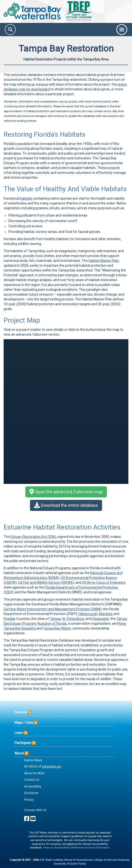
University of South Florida (70, 864)
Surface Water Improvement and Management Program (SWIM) (53, 609)
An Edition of (43, 766)
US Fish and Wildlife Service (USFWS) (46, 583)
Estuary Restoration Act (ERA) (33, 537)
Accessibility (33, 787)
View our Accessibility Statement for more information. (76, 848)
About (19, 753)
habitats (26, 198)
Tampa (55, 619)
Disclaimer (31, 793)
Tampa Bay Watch (57, 628)
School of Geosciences (78, 860)
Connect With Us (35, 810)
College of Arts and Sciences (111, 860)
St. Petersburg (73, 619)
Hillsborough (88, 614)
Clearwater (101, 619)
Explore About (33, 760)
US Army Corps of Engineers (104, 583)
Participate (23, 743)
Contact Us (32, 780)
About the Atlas (34, 773)
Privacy (29, 800)
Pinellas (10, 619)
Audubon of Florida (52, 624)
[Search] (10, 30)
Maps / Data (24, 723)
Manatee (106, 614)
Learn (19, 733)
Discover (21, 712)
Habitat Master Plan (104, 261)
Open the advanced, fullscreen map (66, 492)
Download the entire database (66, 505)
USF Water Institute (51, 860)
